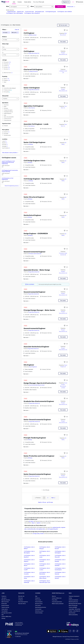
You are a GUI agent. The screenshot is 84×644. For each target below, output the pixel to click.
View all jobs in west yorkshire (10, 153)
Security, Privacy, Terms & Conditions (71, 637)
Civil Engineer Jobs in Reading (60, 560)
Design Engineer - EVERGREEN (36, 234)
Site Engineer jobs (40, 12)
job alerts (31, 521)
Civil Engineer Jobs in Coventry (29, 573)
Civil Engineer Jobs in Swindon (60, 577)
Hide (3, 86)
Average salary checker (7, 613)
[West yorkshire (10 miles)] (15, 32)
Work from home (5, 602)
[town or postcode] (44, 7)
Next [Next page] (53, 498)
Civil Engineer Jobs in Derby (29, 577)
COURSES (38, 593)
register (38, 523)
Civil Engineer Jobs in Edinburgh (29, 582)
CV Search (21, 600)
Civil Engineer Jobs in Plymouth (60, 556)
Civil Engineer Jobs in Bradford (32, 13)
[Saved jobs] (80, 2)
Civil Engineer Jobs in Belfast (65, 12)
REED (70, 593)
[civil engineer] (6, 32)
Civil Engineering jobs (51, 12)
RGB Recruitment (33, 35)
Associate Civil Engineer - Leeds (36, 124)
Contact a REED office (6, 617)
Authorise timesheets (73, 600)
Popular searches (5, 607)
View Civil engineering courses (12, 186)
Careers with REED (73, 607)
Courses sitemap (39, 613)
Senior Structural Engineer (34, 197)
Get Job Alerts (30, 284)
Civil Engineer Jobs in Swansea (60, 573)
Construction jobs (29, 12)
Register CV (66, 2)
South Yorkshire (6, 148)
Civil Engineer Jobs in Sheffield (60, 565)
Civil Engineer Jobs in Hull (45, 552)
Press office (55, 600)
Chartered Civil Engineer (33, 70)
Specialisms (5, 103)
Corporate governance (57, 602)
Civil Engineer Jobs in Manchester (45, 573)
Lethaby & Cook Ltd (33, 71)
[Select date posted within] (10, 99)
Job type (4, 60)
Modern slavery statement (58, 604)
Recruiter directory (6, 600)
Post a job (21, 598)
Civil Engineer (6, 25)
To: (3, 52)
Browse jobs (71, 7)
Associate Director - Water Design (37, 270)
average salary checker (38, 534)
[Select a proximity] (10, 40)
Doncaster (5, 145)
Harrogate (5, 146)
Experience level (6, 124)
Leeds (4, 141)
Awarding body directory (41, 607)
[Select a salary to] (10, 55)
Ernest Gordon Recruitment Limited (37, 385)
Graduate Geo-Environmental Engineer (39, 401)
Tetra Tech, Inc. (32, 108)
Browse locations (5, 605)
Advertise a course (39, 611)
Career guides (38, 609)
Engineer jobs (20, 12)
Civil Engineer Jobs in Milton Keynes (45, 577)
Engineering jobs (12, 12)
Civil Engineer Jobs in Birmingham (15, 13)
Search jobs (60, 7)
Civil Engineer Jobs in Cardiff (29, 569)
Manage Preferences (57, 637)
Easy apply (63, 42)
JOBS (3, 593)
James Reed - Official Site (74, 609)
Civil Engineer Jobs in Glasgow (45, 548)
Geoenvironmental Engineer (35, 252)
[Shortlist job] (65, 30)
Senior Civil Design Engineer (35, 142)
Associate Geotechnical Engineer (36, 347)
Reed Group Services (73, 602)
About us (54, 596)
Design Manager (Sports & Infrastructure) (40, 383)
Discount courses (39, 604)
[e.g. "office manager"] (19, 7)
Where (32, 6)
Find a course (38, 600)
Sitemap (3, 618)
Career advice (5, 609)
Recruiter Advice (22, 604)
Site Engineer (29, 365)
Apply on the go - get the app (46, 502)
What (8, 6)
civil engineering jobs (53, 529)
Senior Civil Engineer (32, 88)
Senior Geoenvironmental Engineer (37, 420)
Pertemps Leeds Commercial (35, 254)
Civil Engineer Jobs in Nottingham (60, 552)
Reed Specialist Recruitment (75, 604)
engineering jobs (57, 527)
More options (6, 130)
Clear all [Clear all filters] (17, 30)
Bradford (5, 143)
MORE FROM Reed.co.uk (58, 593)
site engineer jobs (41, 529)
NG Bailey (31, 144)
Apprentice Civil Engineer (34, 106)
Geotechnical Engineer (32, 215)
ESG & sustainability (73, 615)
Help (3, 615)
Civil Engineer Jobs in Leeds (45, 556)
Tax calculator (5, 611)
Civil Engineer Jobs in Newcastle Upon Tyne (45, 582)
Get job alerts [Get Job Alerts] (63, 25)
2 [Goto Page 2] (48, 498)
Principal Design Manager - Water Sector (39, 310)
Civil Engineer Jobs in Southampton (60, 569)
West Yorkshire (17, 25)
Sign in (33, 523)
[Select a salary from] (10, 49)
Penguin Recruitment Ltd (34, 53)
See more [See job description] (26, 42)
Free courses (38, 605)
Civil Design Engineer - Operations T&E (39, 179)
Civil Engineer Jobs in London (45, 569)
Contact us (4, 596)
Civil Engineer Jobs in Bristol (29, 565)
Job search (4, 598)
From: (3, 47)
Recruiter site (21, 596)
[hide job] (67, 30)
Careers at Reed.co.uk (57, 598)
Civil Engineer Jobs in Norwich (60, 548)
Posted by (5, 77)
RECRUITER (21, 593)
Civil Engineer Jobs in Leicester (45, 560)
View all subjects (39, 602)
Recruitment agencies (23, 602)
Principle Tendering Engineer (35, 438)
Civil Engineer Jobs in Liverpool (45, 565)
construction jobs (31, 529)
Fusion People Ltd (33, 367)
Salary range (5, 44)
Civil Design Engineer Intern (34, 161)
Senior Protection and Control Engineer (39, 456)
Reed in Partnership (73, 605)
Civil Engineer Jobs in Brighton (29, 560)
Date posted (5, 96)
